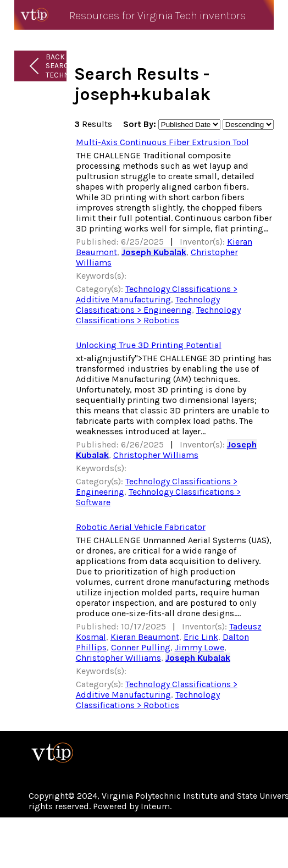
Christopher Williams (156, 455)
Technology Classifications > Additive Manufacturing (157, 294)
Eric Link (201, 637)
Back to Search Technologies (73, 66)
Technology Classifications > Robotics (158, 315)
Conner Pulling (141, 647)
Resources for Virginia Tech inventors (157, 16)
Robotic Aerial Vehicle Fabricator (141, 527)
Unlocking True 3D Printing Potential (149, 345)
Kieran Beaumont (145, 637)
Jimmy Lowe (200, 647)
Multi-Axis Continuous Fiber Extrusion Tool (162, 142)
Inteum (155, 806)
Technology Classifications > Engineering (148, 305)
